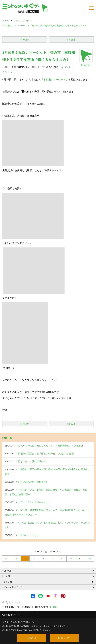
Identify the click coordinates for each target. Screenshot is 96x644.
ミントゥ (7, 72)
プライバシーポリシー (41, 626)
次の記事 (71, 40)
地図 (55, 607)
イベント (66, 67)
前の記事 (25, 40)
